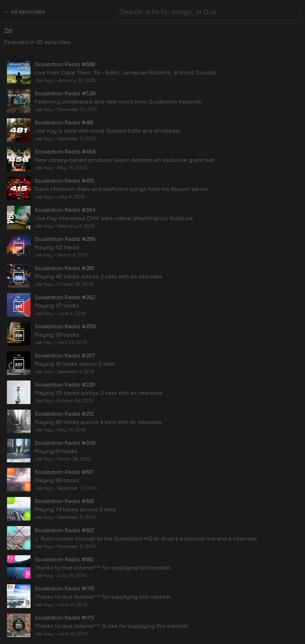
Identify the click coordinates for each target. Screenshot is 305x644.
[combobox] (208, 12)
